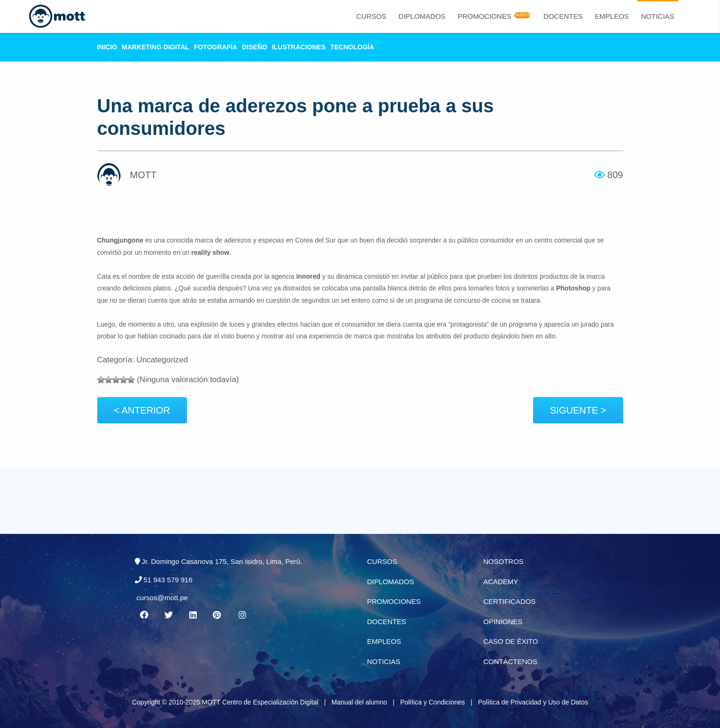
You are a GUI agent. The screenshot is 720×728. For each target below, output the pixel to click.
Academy (501, 582)
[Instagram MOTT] (242, 615)
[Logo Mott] (57, 16)
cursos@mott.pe (162, 598)
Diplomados (422, 16)
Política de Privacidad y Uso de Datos (533, 702)
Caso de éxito (511, 641)
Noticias (658, 16)
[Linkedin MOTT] (193, 615)
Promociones (484, 16)
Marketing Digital (155, 47)
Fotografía (216, 47)
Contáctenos (510, 661)
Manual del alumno (359, 702)
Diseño (255, 47)
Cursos (371, 16)
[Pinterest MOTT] (217, 615)
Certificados (509, 601)
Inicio (107, 47)
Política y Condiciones (433, 702)
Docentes (563, 16)
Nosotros (503, 561)
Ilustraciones (299, 47)
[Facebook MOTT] (144, 615)
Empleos (612, 16)
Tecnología (352, 47)
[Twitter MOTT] (169, 615)
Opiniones (503, 622)
